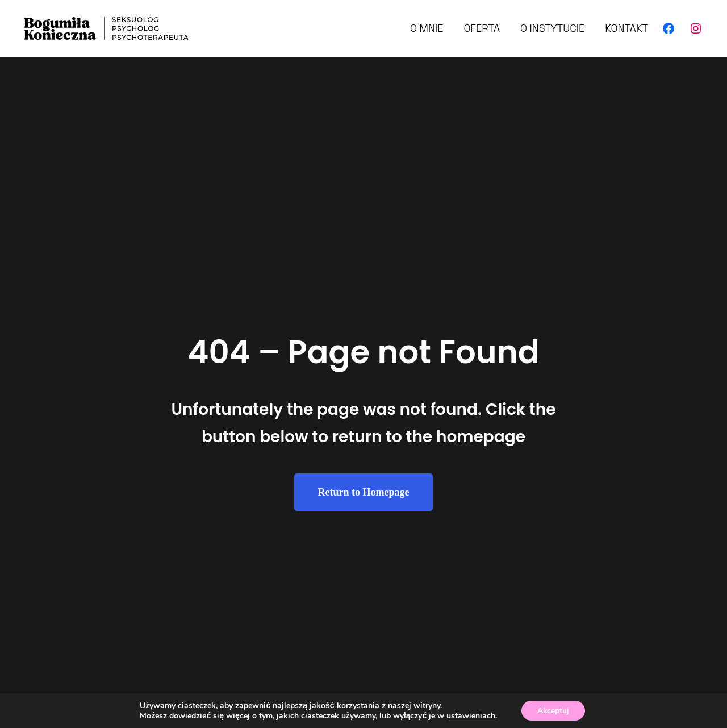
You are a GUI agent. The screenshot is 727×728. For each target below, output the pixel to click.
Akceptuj (553, 710)
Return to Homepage (364, 492)
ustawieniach (470, 715)
